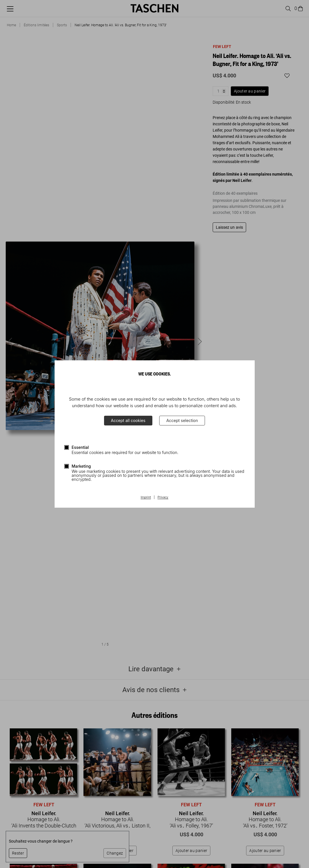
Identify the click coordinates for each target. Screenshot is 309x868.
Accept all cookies (128, 420)
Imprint (146, 497)
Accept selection (182, 420)
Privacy (163, 497)
